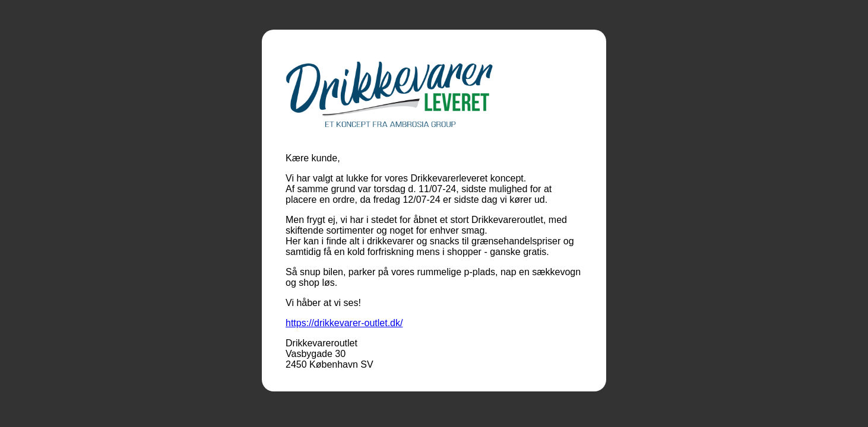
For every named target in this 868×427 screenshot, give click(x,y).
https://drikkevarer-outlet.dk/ (344, 323)
